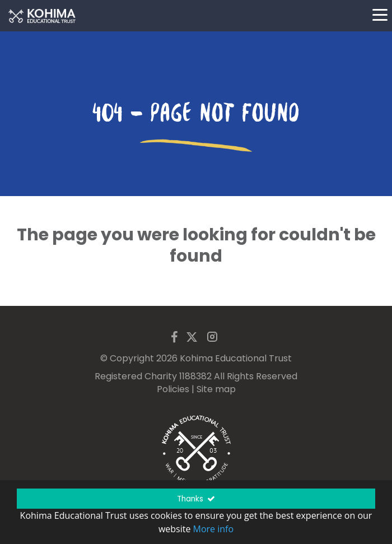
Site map (216, 389)
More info (214, 529)
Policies (173, 389)
